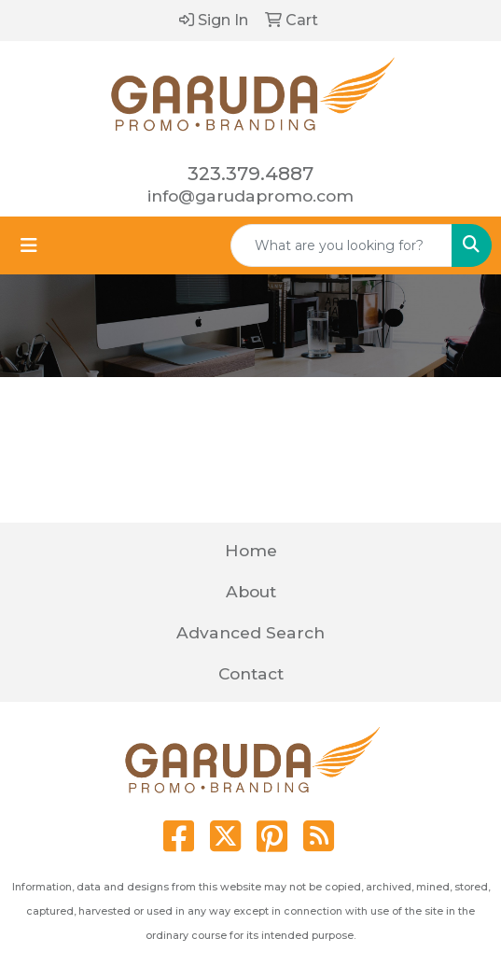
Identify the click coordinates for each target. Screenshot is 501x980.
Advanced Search (250, 632)
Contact (251, 673)
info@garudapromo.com (250, 196)
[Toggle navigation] (29, 245)
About (251, 591)
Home (251, 550)
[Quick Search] (341, 245)
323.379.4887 (250, 174)
